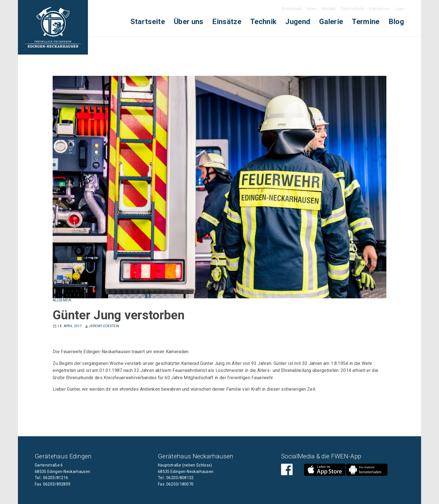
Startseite (148, 22)
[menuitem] (148, 22)
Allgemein (62, 300)
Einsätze (227, 22)
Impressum (380, 9)
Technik (263, 22)
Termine (366, 22)
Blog (396, 22)
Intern (312, 9)
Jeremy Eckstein (104, 326)
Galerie (331, 22)
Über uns (189, 22)
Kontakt (329, 9)
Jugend (298, 22)
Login (399, 9)
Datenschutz (353, 9)
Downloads (292, 9)
